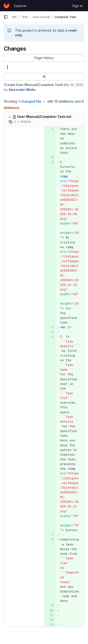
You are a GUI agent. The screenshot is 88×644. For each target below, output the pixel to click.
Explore (20, 6)
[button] (44, 58)
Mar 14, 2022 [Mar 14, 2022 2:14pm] (73, 85)
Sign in (77, 6)
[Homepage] (6, 6)
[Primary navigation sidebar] (6, 17)
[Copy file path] (11, 122)
